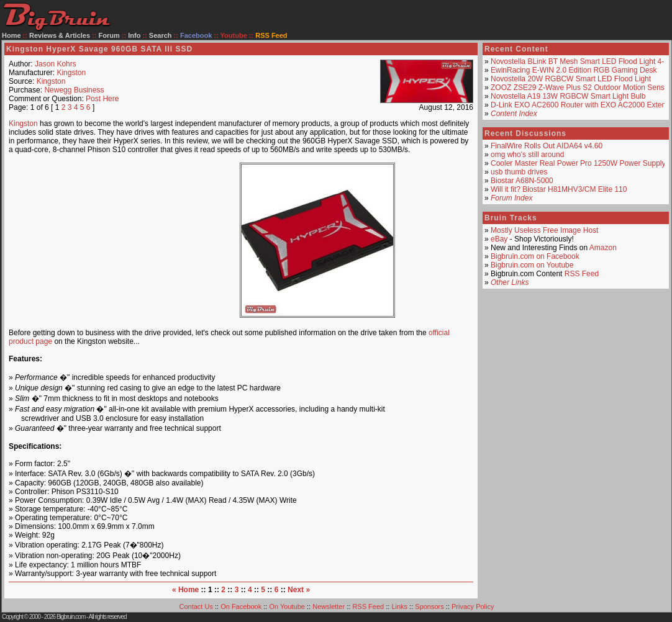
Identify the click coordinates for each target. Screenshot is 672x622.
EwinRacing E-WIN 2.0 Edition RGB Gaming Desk (574, 70)
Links (399, 606)
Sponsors (429, 606)
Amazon (603, 248)
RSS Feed (582, 274)
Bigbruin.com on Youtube (532, 265)
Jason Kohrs (56, 64)
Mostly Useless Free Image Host (544, 230)
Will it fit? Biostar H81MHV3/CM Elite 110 (559, 189)
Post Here (102, 99)
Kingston (71, 73)
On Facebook (241, 606)
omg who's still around (527, 155)
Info (134, 35)
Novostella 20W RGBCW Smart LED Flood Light (571, 79)
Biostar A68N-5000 (522, 181)
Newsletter (329, 606)
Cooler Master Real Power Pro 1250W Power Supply (578, 163)
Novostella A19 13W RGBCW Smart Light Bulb (568, 96)
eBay (499, 239)
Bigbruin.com (71, 617)
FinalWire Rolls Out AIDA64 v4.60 (547, 146)
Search (161, 35)
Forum (109, 35)
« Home (185, 590)
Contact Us (196, 606)
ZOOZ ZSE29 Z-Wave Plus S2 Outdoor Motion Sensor (581, 88)
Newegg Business (74, 90)
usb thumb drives (519, 172)
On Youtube (287, 606)
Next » (299, 590)
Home (11, 35)
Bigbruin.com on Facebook (535, 256)
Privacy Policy (473, 606)
